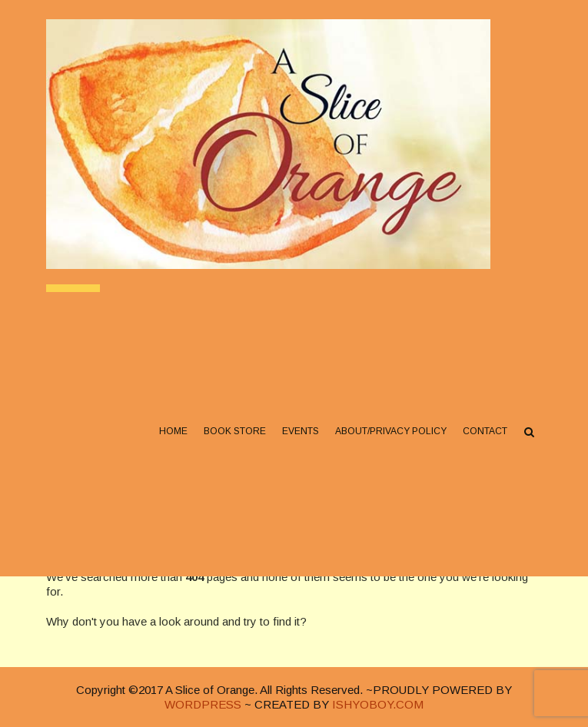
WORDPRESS (203, 704)
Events (301, 431)
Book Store (235, 431)
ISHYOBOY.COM (378, 704)
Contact (485, 431)
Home (173, 431)
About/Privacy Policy (391, 431)
